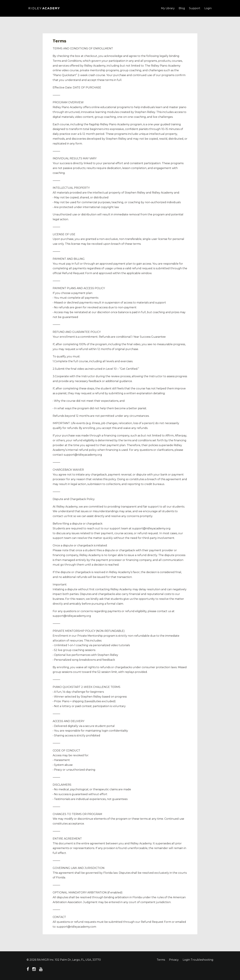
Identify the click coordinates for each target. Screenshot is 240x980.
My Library (168, 8)
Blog (182, 8)
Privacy (174, 960)
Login (208, 8)
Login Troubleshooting (198, 960)
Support (195, 8)
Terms (161, 960)
